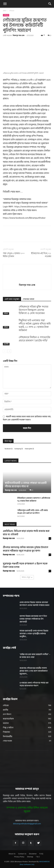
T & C (38, 857)
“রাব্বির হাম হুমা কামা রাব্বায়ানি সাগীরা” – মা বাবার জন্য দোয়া (35, 656)
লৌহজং (12, 11)
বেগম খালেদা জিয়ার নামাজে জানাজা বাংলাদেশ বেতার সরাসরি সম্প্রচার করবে (34, 604)
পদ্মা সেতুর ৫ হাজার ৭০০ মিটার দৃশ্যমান (14, 255)
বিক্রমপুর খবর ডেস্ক (19, 35)
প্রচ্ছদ (5, 11)
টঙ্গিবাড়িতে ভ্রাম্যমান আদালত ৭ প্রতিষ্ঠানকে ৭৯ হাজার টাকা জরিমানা (34, 499)
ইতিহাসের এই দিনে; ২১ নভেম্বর (41, 255)
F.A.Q (41, 854)
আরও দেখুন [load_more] (27, 577)
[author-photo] (27, 281)
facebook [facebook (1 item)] (9, 449)
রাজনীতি (6, 344)
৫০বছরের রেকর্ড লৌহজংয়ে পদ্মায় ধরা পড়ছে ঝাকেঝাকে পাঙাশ (34, 684)
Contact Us (22, 854)
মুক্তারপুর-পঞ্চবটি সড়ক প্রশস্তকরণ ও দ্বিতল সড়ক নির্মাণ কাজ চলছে (25, 565)
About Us (12, 854)
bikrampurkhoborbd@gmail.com (27, 824)
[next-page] (9, 351)
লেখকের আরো (28, 299)
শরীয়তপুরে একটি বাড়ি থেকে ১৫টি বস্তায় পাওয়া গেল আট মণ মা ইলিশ (33, 512)
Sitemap (30, 857)
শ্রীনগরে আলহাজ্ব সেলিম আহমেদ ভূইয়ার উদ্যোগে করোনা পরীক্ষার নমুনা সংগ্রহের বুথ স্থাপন (25, 549)
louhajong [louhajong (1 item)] (19, 449)
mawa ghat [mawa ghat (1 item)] (29, 449)
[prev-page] (5, 351)
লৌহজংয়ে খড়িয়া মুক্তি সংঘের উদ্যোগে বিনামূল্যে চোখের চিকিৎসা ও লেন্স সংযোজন (33, 310)
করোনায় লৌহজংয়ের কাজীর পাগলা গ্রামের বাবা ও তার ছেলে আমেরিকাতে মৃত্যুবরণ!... (34, 671)
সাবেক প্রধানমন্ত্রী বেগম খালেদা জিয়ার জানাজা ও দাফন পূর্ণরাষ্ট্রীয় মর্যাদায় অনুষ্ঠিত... (34, 634)
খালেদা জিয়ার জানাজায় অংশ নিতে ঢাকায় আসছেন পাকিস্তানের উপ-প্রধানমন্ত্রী (33, 619)
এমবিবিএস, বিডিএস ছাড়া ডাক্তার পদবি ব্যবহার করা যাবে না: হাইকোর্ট (26, 533)
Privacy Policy (19, 857)
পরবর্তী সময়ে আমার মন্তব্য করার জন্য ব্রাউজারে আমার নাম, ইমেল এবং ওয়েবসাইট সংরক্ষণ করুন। (27, 418)
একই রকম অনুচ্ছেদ (12, 299)
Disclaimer (33, 854)
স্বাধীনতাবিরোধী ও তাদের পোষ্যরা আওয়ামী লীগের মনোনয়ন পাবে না (26, 485)
